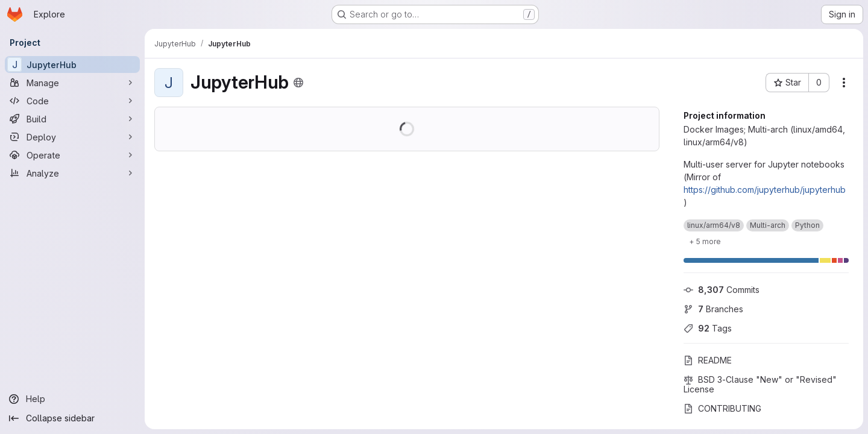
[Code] (72, 101)
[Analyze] (72, 173)
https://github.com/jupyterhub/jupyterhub (765, 190)
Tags (708, 328)
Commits (722, 290)
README (708, 360)
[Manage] (72, 83)
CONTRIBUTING (722, 408)
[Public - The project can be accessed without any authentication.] (298, 83)
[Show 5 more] (705, 241)
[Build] (72, 119)
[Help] (72, 399)
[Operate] (72, 155)
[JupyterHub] (72, 64)
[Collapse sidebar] (72, 418)
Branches (713, 309)
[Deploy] (72, 137)
